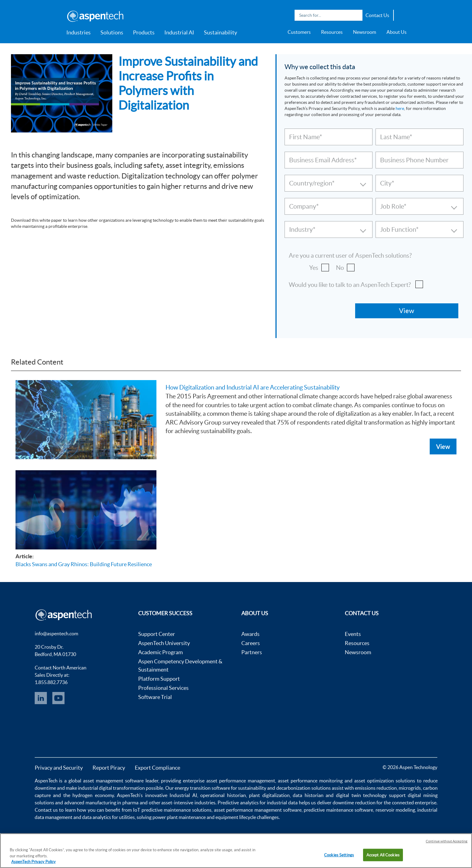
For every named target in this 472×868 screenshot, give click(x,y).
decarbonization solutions (304, 788)
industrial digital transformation (111, 788)
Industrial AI (179, 32)
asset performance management (241, 781)
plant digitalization (269, 795)
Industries (79, 32)
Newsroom (365, 32)
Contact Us (377, 15)
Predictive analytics (238, 803)
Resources (332, 32)
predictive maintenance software (338, 810)
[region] (236, 851)
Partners (252, 652)
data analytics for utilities (108, 817)
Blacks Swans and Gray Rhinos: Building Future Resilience (84, 564)
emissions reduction (376, 788)
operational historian (223, 795)
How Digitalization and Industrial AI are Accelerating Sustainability (253, 387)
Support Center (157, 634)
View (443, 446)
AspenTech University (164, 643)
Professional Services (163, 688)
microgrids (410, 788)
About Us (397, 32)
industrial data (282, 803)
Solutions (112, 32)
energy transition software (202, 788)
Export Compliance (157, 768)
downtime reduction (354, 803)
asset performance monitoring (310, 781)
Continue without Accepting (447, 841)
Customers (299, 32)
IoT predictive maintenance (162, 810)
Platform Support (159, 679)
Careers (251, 643)
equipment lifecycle (236, 817)
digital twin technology (361, 795)
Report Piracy (109, 768)
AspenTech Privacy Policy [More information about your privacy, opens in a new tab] (33, 862)
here (400, 108)
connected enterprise (414, 803)
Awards (250, 634)
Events (353, 634)
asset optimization (374, 781)
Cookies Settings (339, 855)
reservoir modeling (395, 810)
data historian (308, 795)
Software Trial (155, 697)
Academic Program (161, 652)
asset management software (113, 781)
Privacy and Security (59, 768)
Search (356, 15)
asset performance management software (258, 810)
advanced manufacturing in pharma (101, 803)
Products (144, 32)
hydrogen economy (93, 795)
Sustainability (220, 32)
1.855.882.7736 (51, 682)
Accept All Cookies (383, 855)
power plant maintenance (179, 817)
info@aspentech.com (56, 633)
